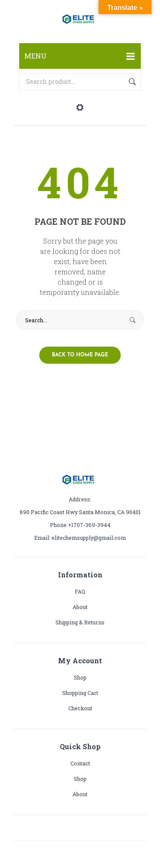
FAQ (80, 591)
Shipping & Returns (80, 622)
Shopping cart (80, 693)
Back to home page (80, 355)
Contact (80, 763)
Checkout (80, 708)
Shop (80, 677)
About (80, 607)
